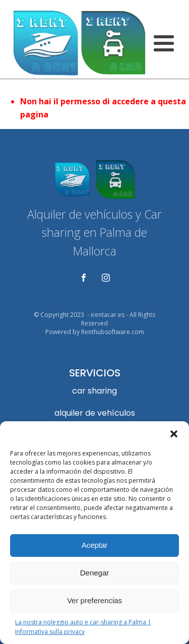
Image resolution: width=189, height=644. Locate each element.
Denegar (95, 573)
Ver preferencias (94, 600)
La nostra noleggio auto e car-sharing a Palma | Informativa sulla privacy (83, 627)
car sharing (94, 391)
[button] (174, 434)
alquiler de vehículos (95, 413)
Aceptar (95, 545)
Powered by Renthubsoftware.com (95, 332)
